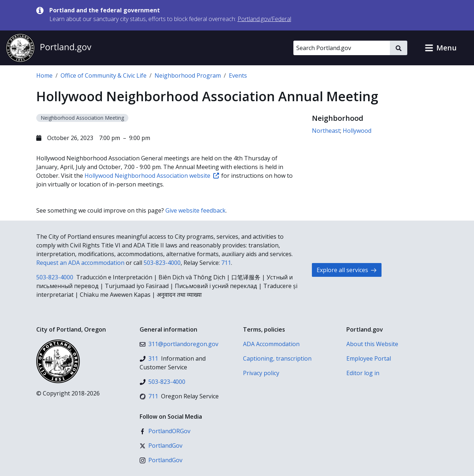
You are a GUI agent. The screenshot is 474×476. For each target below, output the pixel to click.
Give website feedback (195, 210)
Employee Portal (369, 358)
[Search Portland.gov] (342, 48)
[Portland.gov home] (49, 48)
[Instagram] (161, 460)
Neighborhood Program (188, 75)
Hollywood (357, 131)
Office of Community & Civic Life (104, 75)
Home (44, 75)
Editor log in (363, 373)
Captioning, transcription (277, 358)
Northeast (326, 131)
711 (226, 263)
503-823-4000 (162, 263)
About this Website (372, 344)
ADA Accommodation (271, 344)
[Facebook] (165, 431)
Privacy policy (261, 373)
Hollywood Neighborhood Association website (152, 176)
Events (238, 75)
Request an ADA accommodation (80, 263)
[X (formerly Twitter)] (161, 446)
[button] (441, 48)
